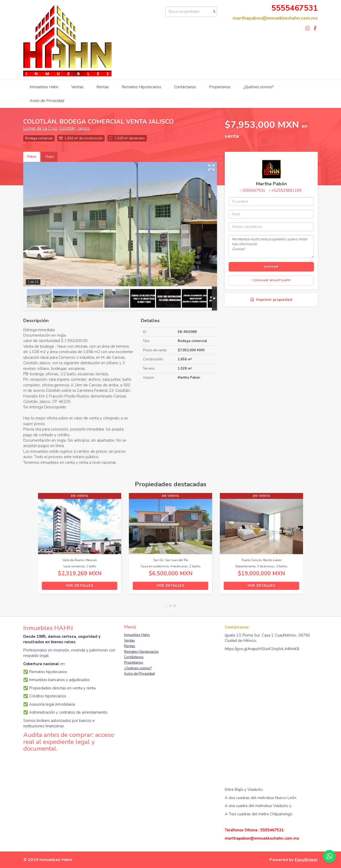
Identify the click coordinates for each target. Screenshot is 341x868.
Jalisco (84, 128)
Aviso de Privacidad (47, 101)
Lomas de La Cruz (40, 128)
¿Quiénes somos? (258, 87)
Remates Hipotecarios (141, 87)
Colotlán (67, 128)
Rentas (103, 87)
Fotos (32, 157)
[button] (31, 546)
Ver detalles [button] (80, 586)
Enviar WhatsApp (271, 280)
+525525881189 (286, 190)
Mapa (49, 157)
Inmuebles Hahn (44, 87)
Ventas (77, 87)
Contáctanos (185, 87)
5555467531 (254, 190)
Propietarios (220, 87)
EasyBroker (306, 860)
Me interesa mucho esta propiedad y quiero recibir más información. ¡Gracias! (271, 246)
